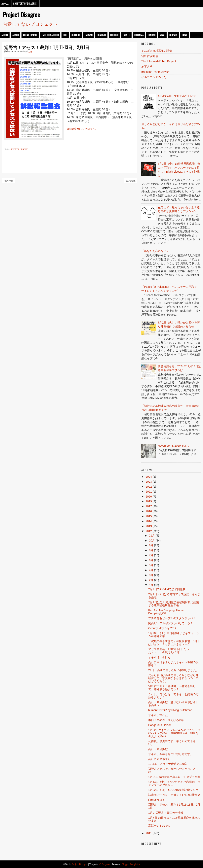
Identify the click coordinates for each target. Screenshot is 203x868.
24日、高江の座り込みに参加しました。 (174, 670)
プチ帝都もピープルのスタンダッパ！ (172, 618)
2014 (149, 521)
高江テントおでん (159, 826)
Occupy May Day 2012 (162, 628)
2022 (149, 487)
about (5, 35)
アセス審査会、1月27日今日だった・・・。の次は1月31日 (169, 651)
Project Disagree (21, 15)
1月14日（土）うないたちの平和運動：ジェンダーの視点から (174, 783)
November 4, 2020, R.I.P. (173, 446)
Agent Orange (30, 35)
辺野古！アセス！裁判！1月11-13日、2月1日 (47, 47)
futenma (139, 35)
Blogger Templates (131, 864)
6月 (151, 560)
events (126, 35)
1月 (151, 585)
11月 (152, 536)
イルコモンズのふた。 (155, 77)
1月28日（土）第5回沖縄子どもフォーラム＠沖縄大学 (174, 635)
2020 (149, 497)
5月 (151, 565)
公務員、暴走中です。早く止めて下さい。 (172, 743)
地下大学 (147, 67)
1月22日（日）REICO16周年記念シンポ (173, 790)
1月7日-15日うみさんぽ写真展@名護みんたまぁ (174, 819)
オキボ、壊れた (158, 715)
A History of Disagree (25, 3)
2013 (149, 526)
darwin (89, 35)
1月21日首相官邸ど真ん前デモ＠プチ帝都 (174, 777)
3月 (151, 575)
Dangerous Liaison (160, 725)
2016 (149, 511)
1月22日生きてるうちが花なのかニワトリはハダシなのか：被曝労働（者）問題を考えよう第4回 (174, 733)
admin (16, 35)
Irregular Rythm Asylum (156, 72)
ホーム (5, 3)
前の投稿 (131, 181)
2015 (149, 516)
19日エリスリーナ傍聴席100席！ (169, 764)
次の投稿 (9, 181)
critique (76, 35)
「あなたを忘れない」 (155, 251)
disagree (101, 35)
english (114, 35)
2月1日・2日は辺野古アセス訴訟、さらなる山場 (174, 596)
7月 (151, 555)
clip (65, 35)
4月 (151, 570)
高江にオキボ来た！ (161, 759)
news (162, 35)
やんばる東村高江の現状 (157, 51)
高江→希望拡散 (158, 749)
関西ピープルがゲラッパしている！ (171, 623)
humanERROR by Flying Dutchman (170, 710)
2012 (149, 531)
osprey (173, 35)
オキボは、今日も (159, 657)
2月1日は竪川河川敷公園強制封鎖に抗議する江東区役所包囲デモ (174, 604)
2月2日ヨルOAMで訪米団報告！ (168, 589)
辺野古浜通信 (150, 56)
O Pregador (105, 864)
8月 (151, 550)
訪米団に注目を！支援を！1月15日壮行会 (174, 795)
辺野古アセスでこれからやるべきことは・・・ (172, 770)
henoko (152, 35)
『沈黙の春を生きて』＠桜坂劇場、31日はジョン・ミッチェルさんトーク (174, 643)
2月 (151, 580)
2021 (149, 492)
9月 (151, 545)
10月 (152, 540)
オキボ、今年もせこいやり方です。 (171, 754)
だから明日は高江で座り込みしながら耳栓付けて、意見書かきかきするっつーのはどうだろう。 (173, 678)
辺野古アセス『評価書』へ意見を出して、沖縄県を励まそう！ (172, 688)
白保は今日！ (157, 800)
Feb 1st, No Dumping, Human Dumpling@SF (167, 612)
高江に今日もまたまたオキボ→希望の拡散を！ (173, 664)
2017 (149, 506)
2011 (149, 833)
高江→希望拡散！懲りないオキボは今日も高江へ (173, 704)
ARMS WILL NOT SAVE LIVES (177, 96)
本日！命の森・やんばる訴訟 (166, 720)
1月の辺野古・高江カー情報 (166, 813)
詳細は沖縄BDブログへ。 (82, 129)
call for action (50, 35)
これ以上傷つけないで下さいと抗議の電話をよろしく (173, 696)
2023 (149, 482)
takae (184, 35)
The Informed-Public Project (159, 61)
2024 (149, 477)
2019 (149, 501)
